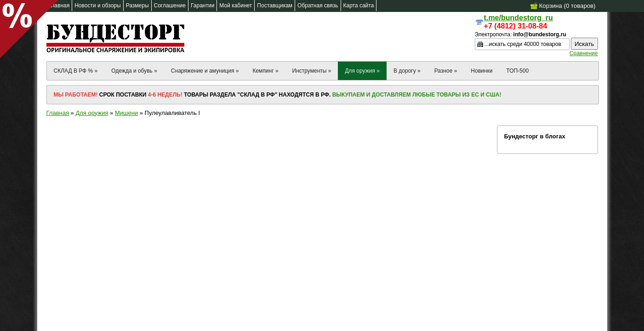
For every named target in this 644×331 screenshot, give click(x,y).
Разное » (446, 71)
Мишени (126, 113)
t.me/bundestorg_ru (519, 18)
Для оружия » (362, 71)
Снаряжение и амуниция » (205, 71)
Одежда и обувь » (134, 71)
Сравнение (584, 53)
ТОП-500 (517, 71)
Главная (58, 113)
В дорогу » (407, 71)
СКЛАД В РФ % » (76, 71)
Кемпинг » (265, 71)
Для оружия (92, 113)
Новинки (482, 71)
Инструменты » (312, 71)
